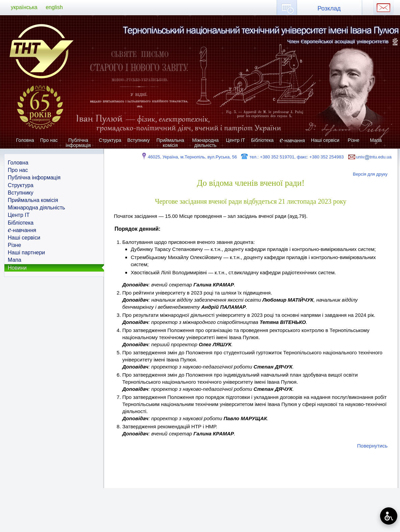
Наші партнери (26, 252)
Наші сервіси (325, 140)
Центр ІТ (235, 140)
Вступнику (139, 140)
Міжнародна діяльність (206, 143)
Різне (353, 140)
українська (24, 7)
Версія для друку (370, 174)
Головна (25, 140)
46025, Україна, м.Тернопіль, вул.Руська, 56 (189, 157)
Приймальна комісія (170, 143)
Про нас (49, 140)
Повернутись (372, 446)
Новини (17, 268)
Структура (110, 140)
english (54, 7)
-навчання (292, 140)
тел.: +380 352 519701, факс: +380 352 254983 (292, 157)
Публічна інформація (78, 143)
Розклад (329, 8)
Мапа (376, 140)
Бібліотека (262, 140)
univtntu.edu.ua (369, 157)
